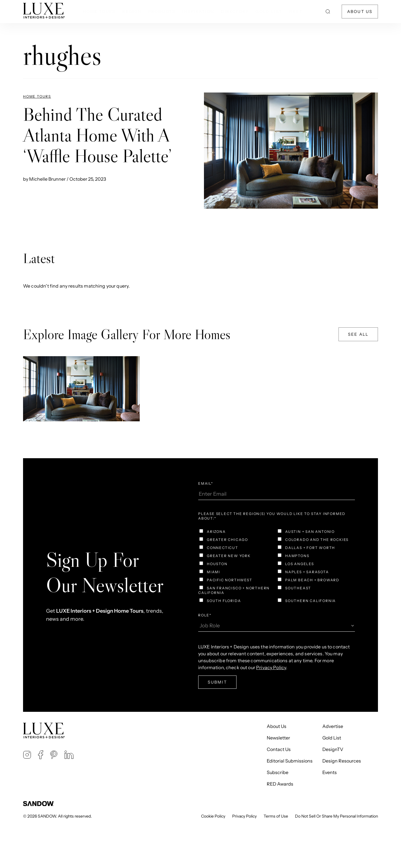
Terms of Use (276, 816)
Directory (235, 12)
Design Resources (342, 761)
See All (358, 334)
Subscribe (278, 772)
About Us (360, 12)
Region (132, 12)
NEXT (296, 12)
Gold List (269, 12)
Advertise (333, 726)
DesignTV (333, 749)
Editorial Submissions (290, 761)
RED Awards (280, 784)
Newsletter (278, 738)
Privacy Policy (271, 667)
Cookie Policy (213, 816)
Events (330, 772)
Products (162, 12)
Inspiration (198, 12)
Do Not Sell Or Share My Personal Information (336, 816)
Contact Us (279, 749)
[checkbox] (277, 567)
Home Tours (99, 12)
